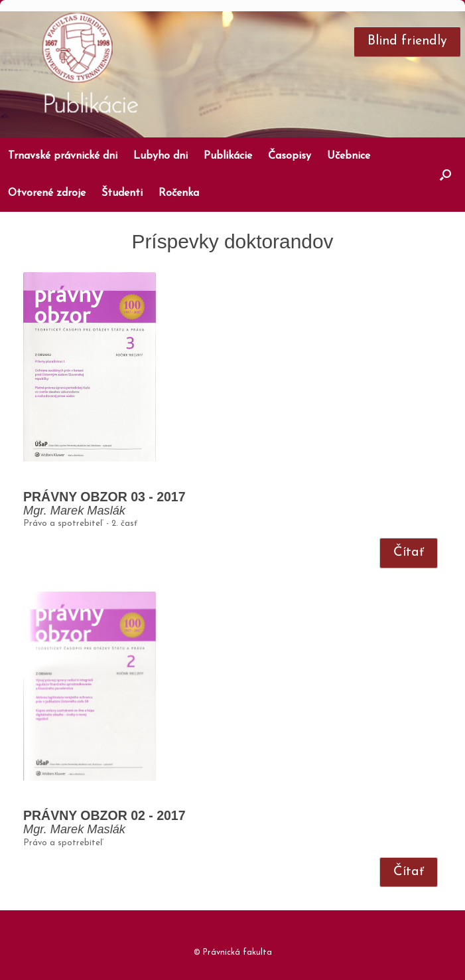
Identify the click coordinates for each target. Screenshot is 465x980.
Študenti (122, 193)
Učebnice (349, 156)
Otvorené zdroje (47, 193)
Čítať (409, 552)
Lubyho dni (161, 156)
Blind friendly (407, 41)
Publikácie (228, 156)
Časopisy (290, 156)
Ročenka (179, 193)
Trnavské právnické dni (63, 156)
